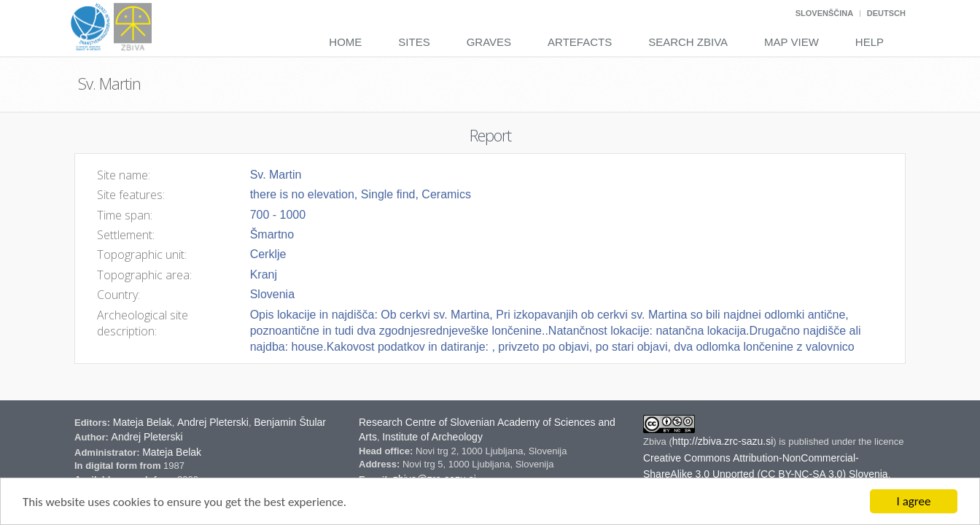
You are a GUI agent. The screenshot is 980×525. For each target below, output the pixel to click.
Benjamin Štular (290, 422)
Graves (489, 42)
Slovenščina (824, 13)
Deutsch (886, 13)
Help (870, 42)
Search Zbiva (688, 42)
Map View (792, 42)
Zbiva (656, 442)
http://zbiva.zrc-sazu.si (723, 441)
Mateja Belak (143, 422)
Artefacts (580, 42)
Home (345, 42)
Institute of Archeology (432, 437)
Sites (414, 42)
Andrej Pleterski (213, 422)
